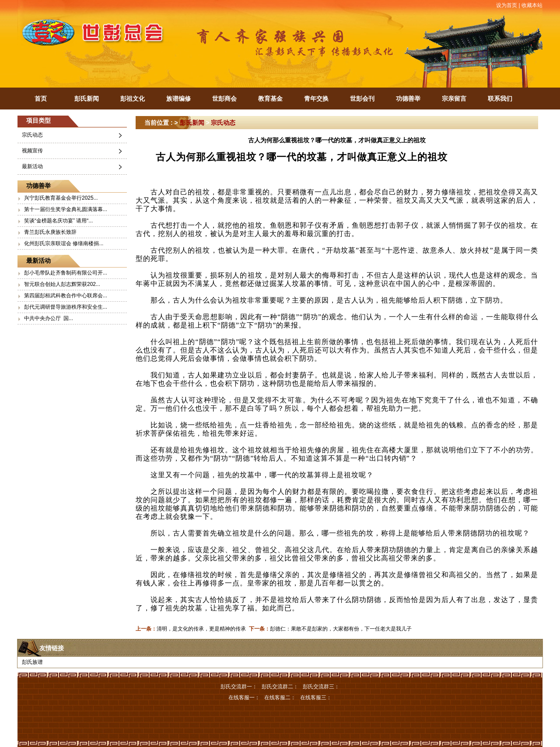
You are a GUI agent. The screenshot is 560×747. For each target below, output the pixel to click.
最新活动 (32, 166)
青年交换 (316, 99)
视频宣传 (32, 151)
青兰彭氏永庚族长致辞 (50, 232)
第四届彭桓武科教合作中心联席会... (66, 296)
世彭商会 (224, 99)
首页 (41, 99)
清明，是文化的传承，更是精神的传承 (201, 629)
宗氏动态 (32, 135)
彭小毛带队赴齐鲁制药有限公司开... (66, 273)
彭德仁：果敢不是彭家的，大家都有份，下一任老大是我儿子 (341, 629)
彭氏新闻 (87, 99)
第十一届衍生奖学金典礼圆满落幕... (66, 209)
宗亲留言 (454, 99)
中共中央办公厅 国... (49, 318)
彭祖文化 (133, 99)
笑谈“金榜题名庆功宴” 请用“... (58, 221)
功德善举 (408, 99)
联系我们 (500, 99)
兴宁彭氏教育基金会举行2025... (61, 198)
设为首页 (507, 5)
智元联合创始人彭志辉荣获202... (62, 284)
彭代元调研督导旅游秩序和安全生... (66, 307)
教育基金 (270, 99)
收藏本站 (532, 5)
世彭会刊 (362, 99)
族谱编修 (178, 99)
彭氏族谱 (32, 662)
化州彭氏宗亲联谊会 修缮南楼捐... (64, 243)
